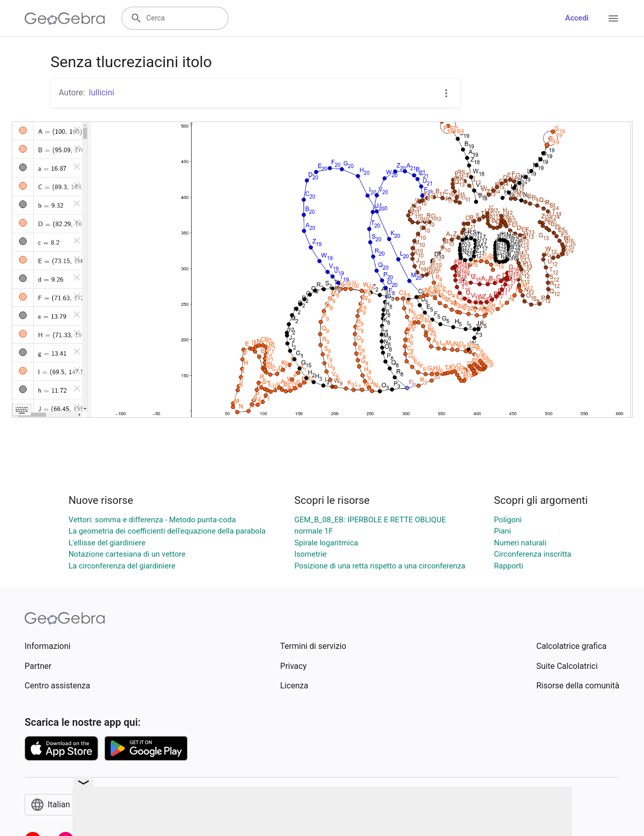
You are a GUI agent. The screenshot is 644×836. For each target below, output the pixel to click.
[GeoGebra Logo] (65, 18)
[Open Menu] (613, 18)
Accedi (577, 18)
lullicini (102, 93)
